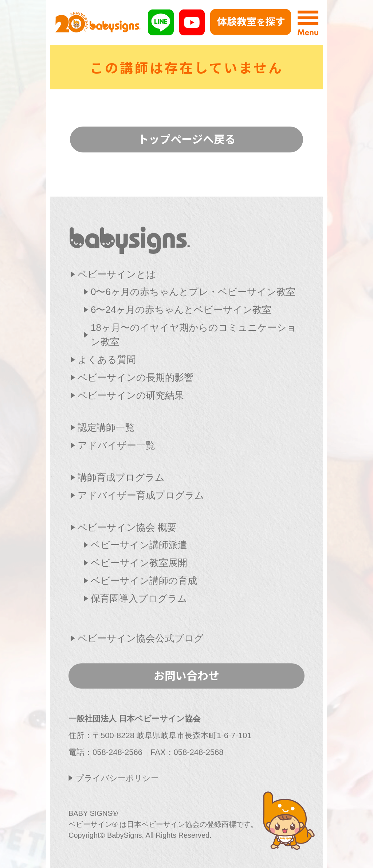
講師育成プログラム (121, 477)
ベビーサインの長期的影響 (136, 377)
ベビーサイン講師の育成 (144, 581)
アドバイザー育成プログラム (141, 495)
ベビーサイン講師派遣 (139, 545)
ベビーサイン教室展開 (139, 563)
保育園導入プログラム (139, 598)
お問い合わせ (186, 675)
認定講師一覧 (106, 427)
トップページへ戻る (187, 139)
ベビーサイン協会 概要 (127, 527)
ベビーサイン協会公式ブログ (141, 638)
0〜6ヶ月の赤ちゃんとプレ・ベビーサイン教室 (193, 292)
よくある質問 (107, 360)
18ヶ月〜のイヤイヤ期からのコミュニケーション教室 (194, 335)
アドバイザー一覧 (116, 445)
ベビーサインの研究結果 (131, 395)
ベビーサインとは (117, 274)
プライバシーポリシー (117, 778)
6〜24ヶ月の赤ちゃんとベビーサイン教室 (181, 310)
